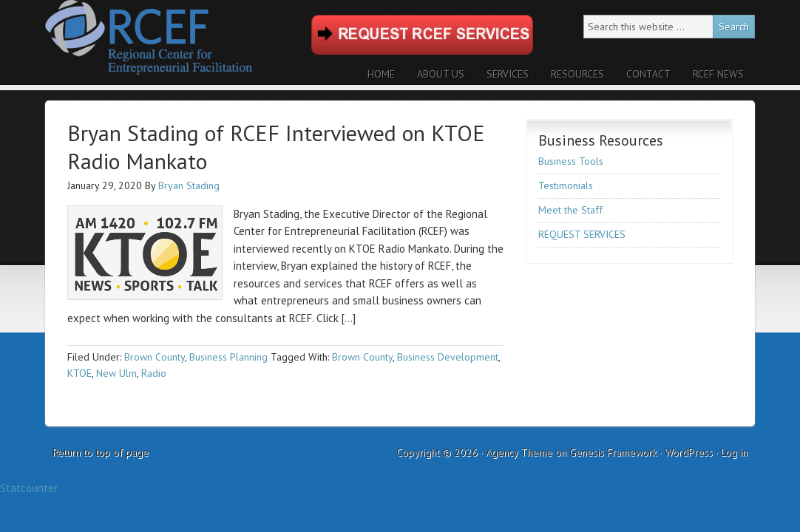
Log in (734, 452)
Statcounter (29, 488)
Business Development (448, 357)
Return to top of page (101, 452)
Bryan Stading (189, 185)
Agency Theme (519, 452)
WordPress (689, 452)
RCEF (174, 42)
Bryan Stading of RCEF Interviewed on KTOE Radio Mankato (276, 147)
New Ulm (116, 373)
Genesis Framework (613, 452)
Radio (154, 373)
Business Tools (571, 161)
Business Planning (228, 357)
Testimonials (566, 185)
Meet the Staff (570, 210)
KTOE (79, 373)
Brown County (155, 357)
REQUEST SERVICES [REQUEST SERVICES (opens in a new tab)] (582, 234)
